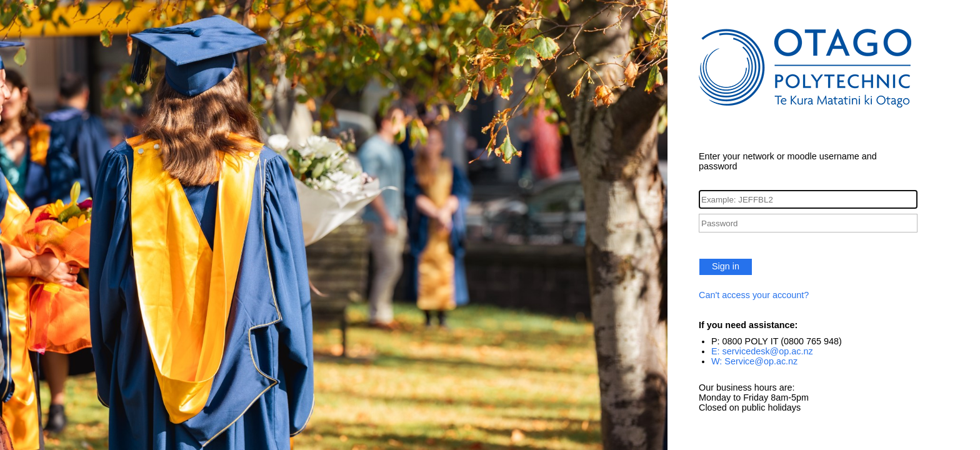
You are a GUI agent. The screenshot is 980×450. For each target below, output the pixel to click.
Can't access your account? (754, 295)
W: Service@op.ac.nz (754, 361)
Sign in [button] (726, 266)
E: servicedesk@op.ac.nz (762, 351)
